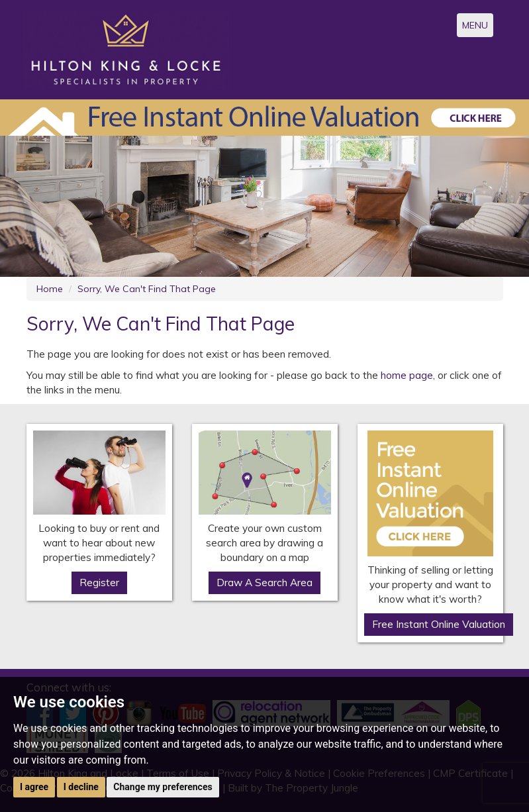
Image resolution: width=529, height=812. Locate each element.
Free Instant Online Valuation (439, 624)
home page (407, 375)
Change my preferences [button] (163, 787)
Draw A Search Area (264, 583)
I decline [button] (81, 787)
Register (99, 583)
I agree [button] (34, 787)
